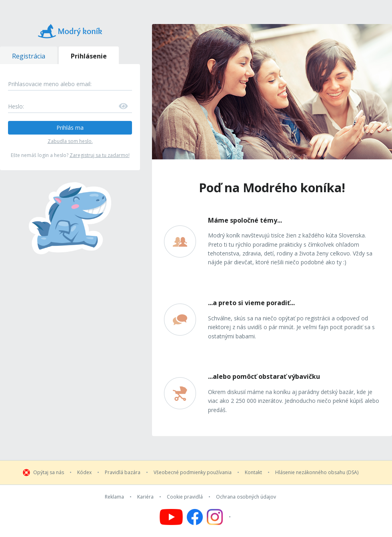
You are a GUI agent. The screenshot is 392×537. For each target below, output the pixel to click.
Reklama (114, 497)
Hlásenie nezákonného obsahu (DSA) (317, 473)
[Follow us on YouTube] (171, 517)
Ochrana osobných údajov (246, 497)
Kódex (84, 473)
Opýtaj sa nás (49, 473)
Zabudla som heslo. (70, 141)
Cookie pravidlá (185, 497)
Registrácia (29, 56)
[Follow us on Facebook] (195, 517)
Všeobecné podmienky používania (193, 473)
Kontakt (253, 473)
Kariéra (145, 497)
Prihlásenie (89, 56)
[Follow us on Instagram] (220, 517)
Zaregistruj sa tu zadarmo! (100, 155)
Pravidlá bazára (123, 473)
